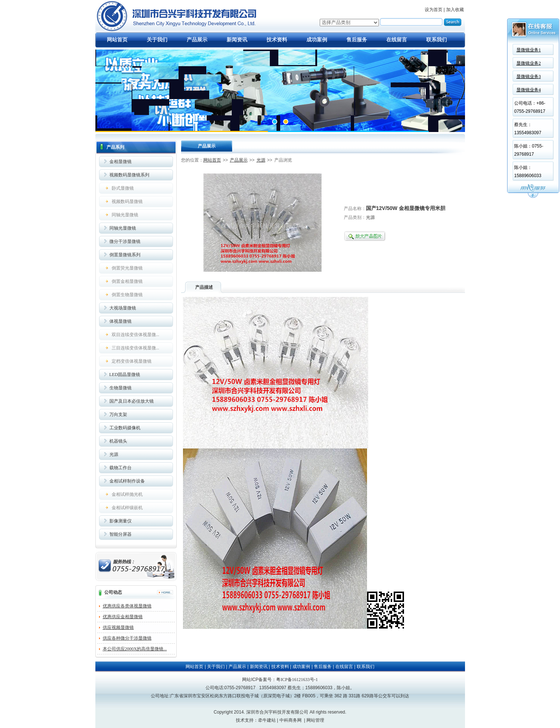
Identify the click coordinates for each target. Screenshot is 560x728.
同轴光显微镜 (125, 215)
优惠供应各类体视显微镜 (127, 606)
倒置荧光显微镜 (127, 268)
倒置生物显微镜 (127, 295)
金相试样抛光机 (127, 494)
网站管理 (315, 720)
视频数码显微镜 (127, 202)
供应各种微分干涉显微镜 (127, 638)
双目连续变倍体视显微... (135, 335)
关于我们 (157, 40)
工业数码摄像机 (125, 428)
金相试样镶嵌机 (127, 508)
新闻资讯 (237, 40)
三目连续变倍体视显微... (135, 348)
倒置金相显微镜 (127, 281)
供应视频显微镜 (118, 627)
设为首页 (434, 10)
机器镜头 (118, 441)
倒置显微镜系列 (125, 255)
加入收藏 (455, 10)
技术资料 (277, 40)
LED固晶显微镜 (125, 375)
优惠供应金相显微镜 (123, 617)
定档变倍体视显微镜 (132, 361)
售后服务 (357, 40)
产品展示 (197, 40)
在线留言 (397, 40)
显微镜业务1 (529, 50)
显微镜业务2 (529, 63)
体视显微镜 (121, 321)
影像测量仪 (121, 521)
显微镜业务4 (529, 90)
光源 (114, 454)
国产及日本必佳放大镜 (132, 401)
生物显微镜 (121, 388)
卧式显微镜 (123, 188)
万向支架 (118, 414)
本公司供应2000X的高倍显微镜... (135, 649)
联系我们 (437, 40)
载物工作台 (121, 468)
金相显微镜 (121, 162)
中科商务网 (291, 720)
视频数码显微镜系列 (129, 175)
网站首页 (117, 40)
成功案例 (317, 40)
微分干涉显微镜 (125, 241)
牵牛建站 (267, 720)
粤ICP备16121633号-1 (297, 680)
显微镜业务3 (529, 77)
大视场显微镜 (123, 308)
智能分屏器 (121, 534)
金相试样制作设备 (127, 481)
